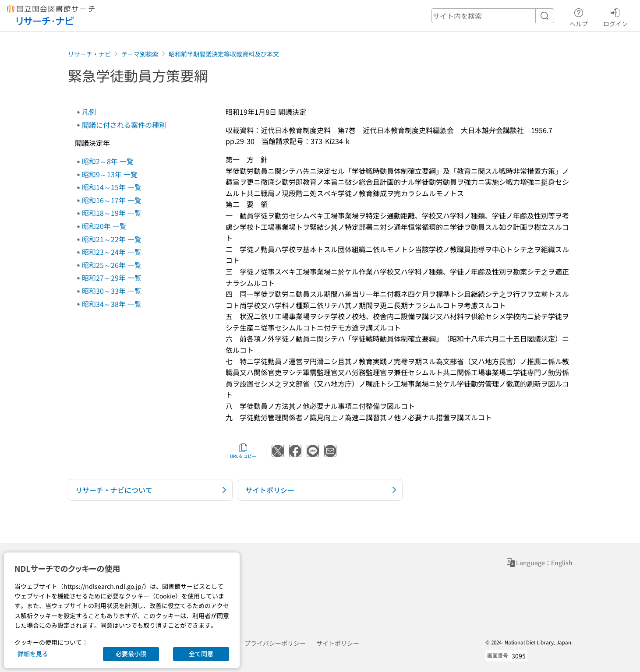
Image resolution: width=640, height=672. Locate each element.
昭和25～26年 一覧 (112, 265)
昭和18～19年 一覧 (112, 213)
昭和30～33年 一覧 (112, 291)
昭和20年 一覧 (104, 226)
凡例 (89, 112)
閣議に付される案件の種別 (124, 125)
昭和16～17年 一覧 (112, 200)
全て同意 (201, 654)
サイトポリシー (338, 643)
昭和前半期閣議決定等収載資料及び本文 (224, 54)
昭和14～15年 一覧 (112, 187)
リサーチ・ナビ (89, 54)
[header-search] (493, 16)
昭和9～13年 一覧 (110, 174)
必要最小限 (131, 654)
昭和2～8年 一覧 (108, 161)
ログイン (615, 16)
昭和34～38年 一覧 (112, 304)
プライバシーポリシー (275, 643)
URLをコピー (243, 451)
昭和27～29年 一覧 (112, 278)
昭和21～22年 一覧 (112, 239)
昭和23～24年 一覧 (112, 252)
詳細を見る (33, 654)
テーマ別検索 (140, 54)
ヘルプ (579, 16)
